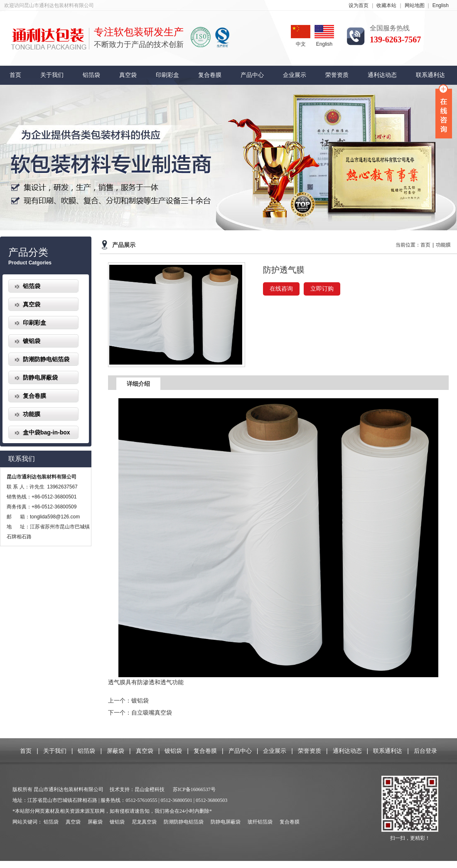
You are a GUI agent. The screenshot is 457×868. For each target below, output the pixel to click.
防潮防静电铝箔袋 (46, 359)
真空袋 (128, 75)
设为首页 (359, 5)
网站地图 (415, 5)
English (441, 5)
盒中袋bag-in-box (47, 432)
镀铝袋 (32, 341)
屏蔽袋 (115, 751)
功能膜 (32, 414)
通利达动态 (382, 75)
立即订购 (322, 289)
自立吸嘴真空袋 (152, 713)
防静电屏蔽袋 (40, 377)
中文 (301, 36)
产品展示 (124, 245)
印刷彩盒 (167, 75)
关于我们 (52, 75)
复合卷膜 (210, 75)
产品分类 (28, 252)
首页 (15, 75)
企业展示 (295, 75)
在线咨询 (281, 289)
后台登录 (425, 751)
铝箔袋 (91, 75)
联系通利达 (430, 75)
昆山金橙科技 (150, 789)
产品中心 (252, 75)
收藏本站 (386, 5)
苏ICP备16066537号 (194, 789)
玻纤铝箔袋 (260, 822)
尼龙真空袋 (144, 822)
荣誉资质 (337, 75)
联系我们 (22, 459)
